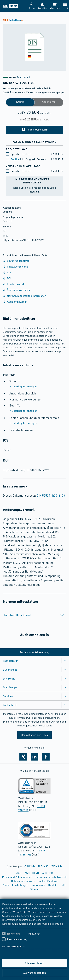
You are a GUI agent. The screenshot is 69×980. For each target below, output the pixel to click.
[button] (42, 6)
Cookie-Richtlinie (53, 924)
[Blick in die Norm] (34, 44)
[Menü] (65, 6)
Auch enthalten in (15, 302)
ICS (7, 272)
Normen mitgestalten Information (25, 296)
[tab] (35, 615)
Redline (15, 159)
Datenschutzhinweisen (15, 924)
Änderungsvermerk (16, 290)
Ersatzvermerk (14, 284)
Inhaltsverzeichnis (16, 266)
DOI (7, 278)
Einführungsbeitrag (16, 261)
